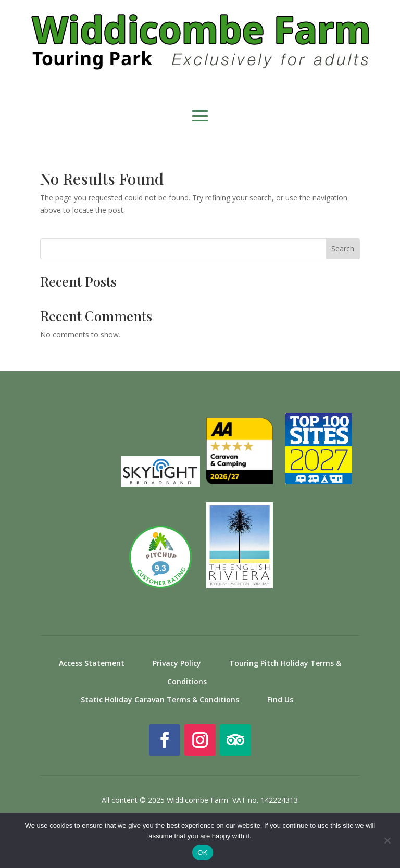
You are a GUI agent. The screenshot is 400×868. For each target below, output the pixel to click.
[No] (387, 840)
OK (202, 853)
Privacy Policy (177, 663)
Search (343, 249)
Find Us (280, 700)
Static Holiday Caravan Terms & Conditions (160, 700)
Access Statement (92, 663)
